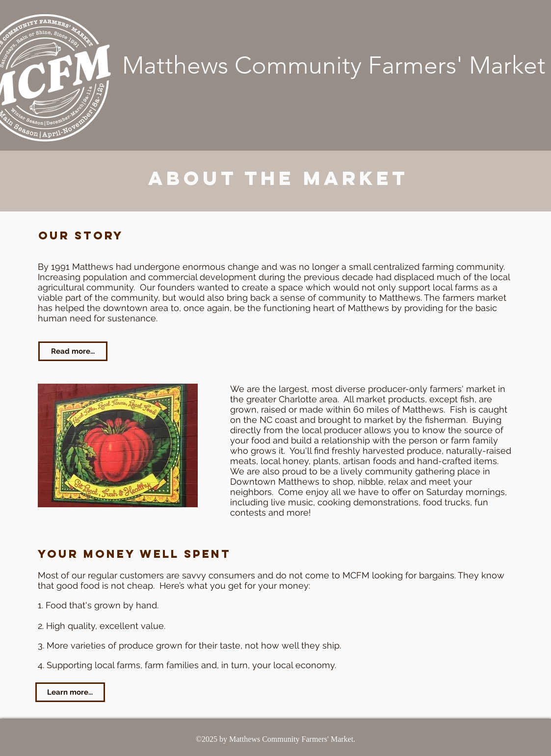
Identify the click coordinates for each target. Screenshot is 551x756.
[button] (118, 445)
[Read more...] (73, 351)
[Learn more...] (70, 692)
